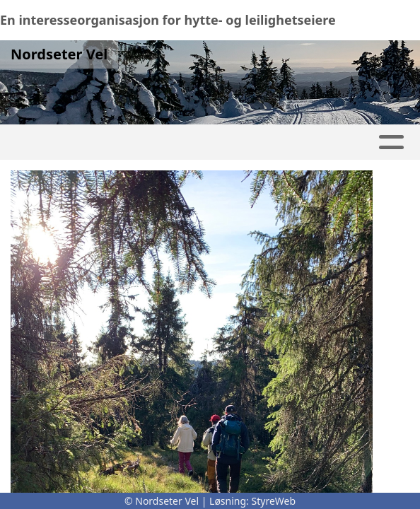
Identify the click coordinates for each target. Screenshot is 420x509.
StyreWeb (274, 501)
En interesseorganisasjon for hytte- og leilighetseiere (168, 20)
